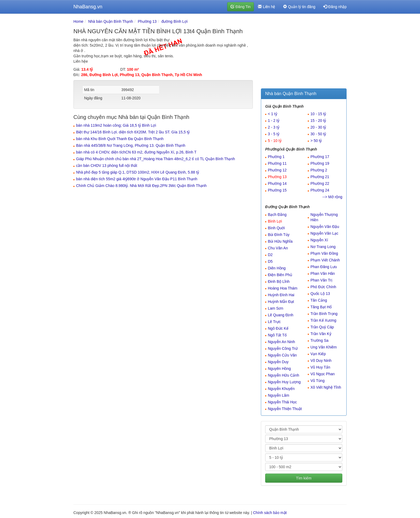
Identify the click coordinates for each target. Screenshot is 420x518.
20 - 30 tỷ (318, 127)
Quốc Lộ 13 (320, 294)
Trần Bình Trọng (324, 314)
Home (78, 21)
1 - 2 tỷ (274, 121)
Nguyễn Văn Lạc (324, 233)
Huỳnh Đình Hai (281, 295)
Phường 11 (277, 163)
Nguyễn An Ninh (281, 342)
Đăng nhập (335, 7)
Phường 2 (319, 170)
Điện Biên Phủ (280, 275)
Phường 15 (277, 190)
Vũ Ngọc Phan (323, 374)
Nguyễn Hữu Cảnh (284, 375)
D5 (270, 261)
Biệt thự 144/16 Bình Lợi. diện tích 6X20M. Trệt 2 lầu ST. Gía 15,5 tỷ (133, 132)
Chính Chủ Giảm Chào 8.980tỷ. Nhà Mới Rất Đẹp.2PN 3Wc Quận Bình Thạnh (141, 186)
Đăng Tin (241, 7)
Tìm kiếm (304, 478)
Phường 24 (320, 190)
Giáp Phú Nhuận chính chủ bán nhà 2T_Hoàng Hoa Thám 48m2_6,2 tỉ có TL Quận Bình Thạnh (155, 159)
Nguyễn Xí (319, 240)
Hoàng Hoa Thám (283, 288)
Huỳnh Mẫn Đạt (281, 302)
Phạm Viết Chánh (325, 260)
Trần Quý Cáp (322, 327)
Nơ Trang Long (323, 247)
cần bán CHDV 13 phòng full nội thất (107, 166)
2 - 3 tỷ (274, 127)
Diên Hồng (277, 268)
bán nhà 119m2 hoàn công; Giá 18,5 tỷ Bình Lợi (116, 125)
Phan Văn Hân (323, 273)
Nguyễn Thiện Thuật (285, 409)
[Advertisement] (304, 52)
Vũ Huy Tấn (320, 367)
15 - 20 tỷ (318, 121)
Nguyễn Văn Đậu (325, 227)
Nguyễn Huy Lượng (284, 382)
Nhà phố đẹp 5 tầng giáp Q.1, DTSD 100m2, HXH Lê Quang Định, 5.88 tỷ (138, 172)
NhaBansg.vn (88, 7)
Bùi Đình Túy (279, 235)
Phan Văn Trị (321, 280)
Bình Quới (276, 228)
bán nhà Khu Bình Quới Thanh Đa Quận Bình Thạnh (120, 139)
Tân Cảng (319, 300)
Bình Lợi (275, 221)
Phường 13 (147, 21)
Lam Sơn (275, 308)
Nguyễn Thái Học (282, 402)
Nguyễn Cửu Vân (282, 355)
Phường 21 (320, 177)
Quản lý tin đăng (299, 7)
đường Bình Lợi (174, 21)
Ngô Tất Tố (277, 335)
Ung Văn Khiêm (324, 347)
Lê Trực (274, 322)
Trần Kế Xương (323, 320)
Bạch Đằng (277, 215)
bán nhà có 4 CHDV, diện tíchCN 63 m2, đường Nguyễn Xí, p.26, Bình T (136, 152)
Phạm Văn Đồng (324, 253)
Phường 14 (277, 183)
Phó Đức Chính (323, 287)
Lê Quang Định (281, 315)
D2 (270, 255)
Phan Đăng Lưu (324, 267)
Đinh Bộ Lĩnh (279, 281)
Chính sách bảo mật (270, 513)
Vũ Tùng (318, 381)
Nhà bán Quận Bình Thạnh (111, 21)
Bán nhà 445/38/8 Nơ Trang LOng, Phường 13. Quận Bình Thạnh (131, 145)
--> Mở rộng (332, 197)
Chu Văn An (278, 248)
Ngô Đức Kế (278, 328)
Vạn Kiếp (318, 354)
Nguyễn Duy (278, 362)
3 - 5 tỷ (274, 134)
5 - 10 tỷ (275, 141)
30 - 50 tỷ (318, 134)
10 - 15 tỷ (318, 114)
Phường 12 (277, 170)
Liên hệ (267, 7)
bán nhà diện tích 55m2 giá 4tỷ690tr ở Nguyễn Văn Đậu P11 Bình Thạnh (137, 179)
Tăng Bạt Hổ (321, 307)
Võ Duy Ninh (321, 361)
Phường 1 (276, 157)
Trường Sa (319, 340)
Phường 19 (320, 163)
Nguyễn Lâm (279, 395)
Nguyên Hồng (279, 369)
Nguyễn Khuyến (281, 389)
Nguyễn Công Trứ (283, 348)
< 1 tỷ (273, 114)
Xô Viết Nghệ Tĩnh (326, 387)
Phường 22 (320, 183)
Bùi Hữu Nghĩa (280, 241)
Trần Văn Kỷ (321, 334)
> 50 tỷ (316, 141)
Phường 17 (320, 157)
